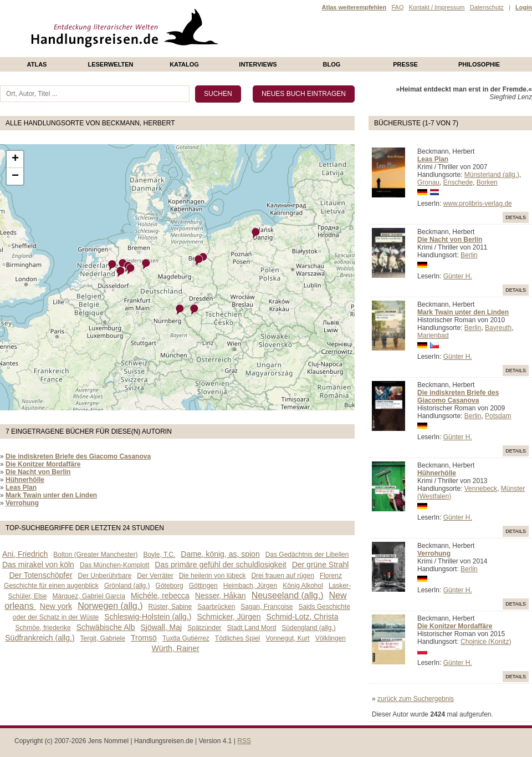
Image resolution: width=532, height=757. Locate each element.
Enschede (458, 182)
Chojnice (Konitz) (486, 642)
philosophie (479, 64)
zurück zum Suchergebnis (416, 699)
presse (405, 64)
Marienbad (433, 336)
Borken (487, 182)
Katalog (184, 64)
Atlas (37, 64)
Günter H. (458, 276)
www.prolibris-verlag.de (478, 204)
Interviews (258, 64)
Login (524, 7)
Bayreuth (498, 328)
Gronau (428, 182)
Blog (332, 64)
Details (516, 217)
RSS (244, 741)
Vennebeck (481, 489)
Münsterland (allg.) (492, 175)
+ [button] (15, 159)
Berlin (469, 255)
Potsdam (498, 416)
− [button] (15, 176)
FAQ (397, 7)
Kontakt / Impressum (437, 7)
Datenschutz (487, 7)
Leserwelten (110, 64)
